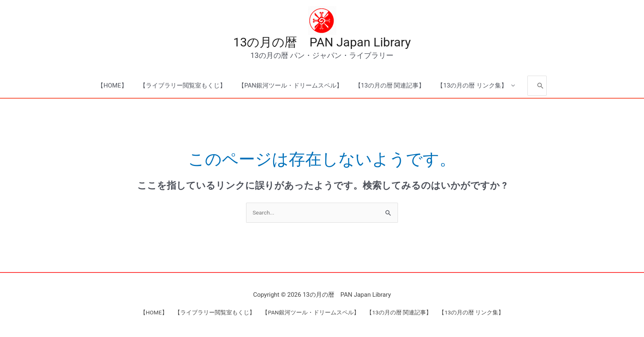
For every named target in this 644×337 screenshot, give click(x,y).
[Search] (540, 87)
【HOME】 (112, 87)
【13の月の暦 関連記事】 (390, 87)
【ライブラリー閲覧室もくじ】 (183, 87)
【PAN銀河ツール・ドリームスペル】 (290, 87)
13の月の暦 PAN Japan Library (322, 43)
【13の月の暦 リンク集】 (472, 87)
